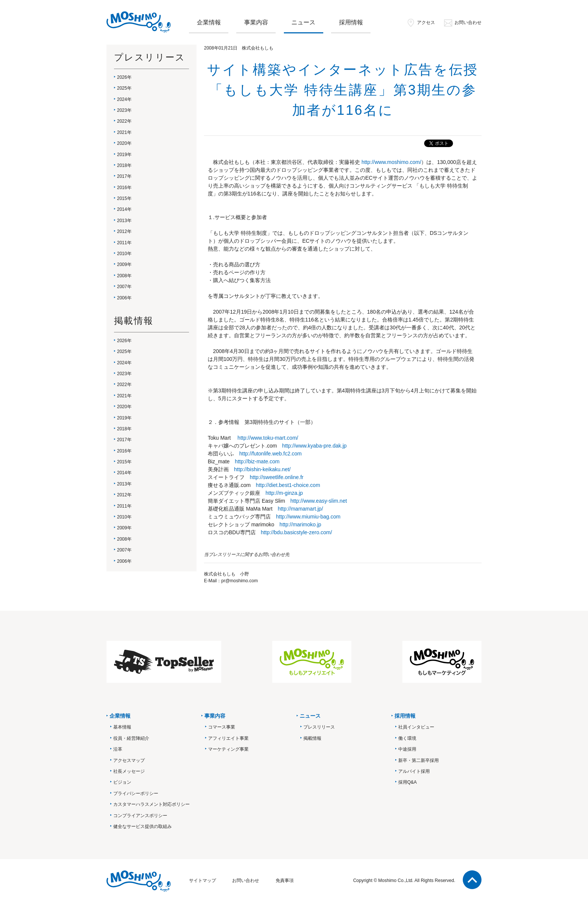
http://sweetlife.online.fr (277, 477)
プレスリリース (319, 727)
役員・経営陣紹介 (131, 738)
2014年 (124, 209)
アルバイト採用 (414, 771)
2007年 (124, 287)
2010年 (124, 254)
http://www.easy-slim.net (319, 501)
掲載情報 (312, 738)
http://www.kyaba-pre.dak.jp (314, 446)
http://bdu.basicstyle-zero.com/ (297, 532)
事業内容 (256, 22)
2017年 (124, 176)
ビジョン (122, 782)
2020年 (124, 143)
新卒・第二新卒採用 (418, 760)
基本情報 (122, 727)
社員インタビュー (416, 727)
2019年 (124, 155)
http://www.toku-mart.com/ (268, 438)
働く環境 (407, 738)
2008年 (124, 276)
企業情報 (209, 22)
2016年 (124, 188)
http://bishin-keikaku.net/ (262, 469)
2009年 (124, 264)
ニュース (303, 22)
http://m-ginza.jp (284, 493)
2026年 (124, 77)
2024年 (124, 99)
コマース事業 (222, 727)
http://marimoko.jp (300, 524)
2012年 (124, 231)
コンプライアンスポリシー (140, 816)
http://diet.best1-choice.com (288, 485)
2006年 (124, 298)
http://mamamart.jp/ (301, 509)
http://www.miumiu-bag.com (308, 517)
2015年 (124, 198)
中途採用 (407, 749)
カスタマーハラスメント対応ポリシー (151, 804)
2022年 (124, 121)
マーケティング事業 (228, 749)
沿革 (118, 749)
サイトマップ (202, 880)
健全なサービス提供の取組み (142, 826)
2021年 (124, 132)
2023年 (124, 110)
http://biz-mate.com (257, 461)
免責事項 (285, 880)
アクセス (421, 23)
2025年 (124, 88)
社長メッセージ (129, 771)
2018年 (124, 165)
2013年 (124, 221)
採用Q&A (407, 782)
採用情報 (351, 22)
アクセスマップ (129, 760)
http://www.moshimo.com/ (391, 162)
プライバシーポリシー (136, 793)
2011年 (124, 243)
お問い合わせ (463, 23)
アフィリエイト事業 (228, 738)
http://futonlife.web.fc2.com (271, 454)
